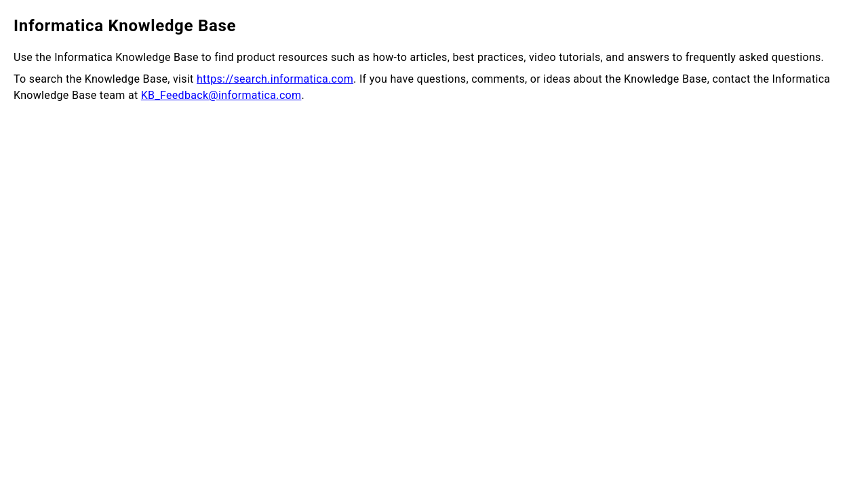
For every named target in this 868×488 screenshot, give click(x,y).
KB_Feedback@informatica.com (221, 95)
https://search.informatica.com (275, 79)
